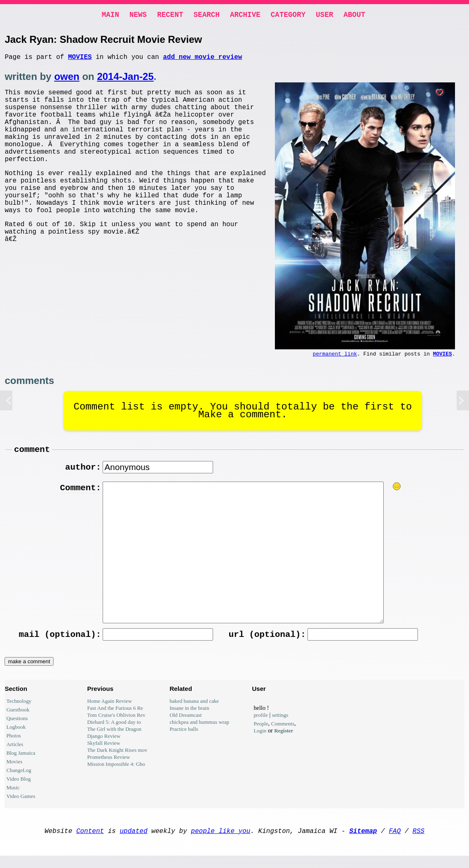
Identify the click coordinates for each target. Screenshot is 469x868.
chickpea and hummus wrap (199, 731)
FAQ (395, 841)
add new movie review (202, 60)
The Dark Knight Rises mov (117, 759)
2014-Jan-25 (125, 80)
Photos (13, 745)
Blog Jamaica (21, 762)
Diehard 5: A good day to (114, 731)
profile (261, 724)
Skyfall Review (103, 752)
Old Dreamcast (185, 724)
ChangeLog (19, 779)
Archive (245, 16)
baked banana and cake (194, 710)
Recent (170, 16)
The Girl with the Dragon (114, 738)
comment (32, 455)
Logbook (16, 736)
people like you (220, 841)
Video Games (21, 805)
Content (90, 841)
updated (134, 841)
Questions (17, 727)
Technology (19, 710)
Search (207, 16)
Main (110, 16)
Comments (283, 733)
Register (284, 740)
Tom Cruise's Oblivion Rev (116, 724)
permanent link (335, 358)
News (138, 16)
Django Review (104, 745)
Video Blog (18, 788)
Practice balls (184, 738)
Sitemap (363, 841)
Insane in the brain (189, 717)
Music (13, 797)
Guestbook (18, 719)
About (354, 16)
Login (260, 740)
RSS (419, 841)
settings (280, 724)
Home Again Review (109, 710)
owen (67, 80)
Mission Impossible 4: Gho (116, 773)
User (324, 16)
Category (288, 16)
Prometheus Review (108, 766)
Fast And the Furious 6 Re (115, 717)
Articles (15, 753)
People (261, 733)
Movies (80, 60)
